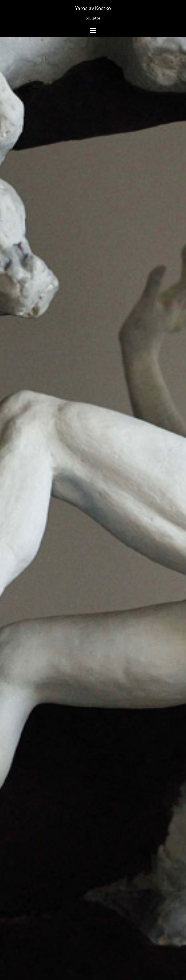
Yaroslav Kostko (93, 8)
